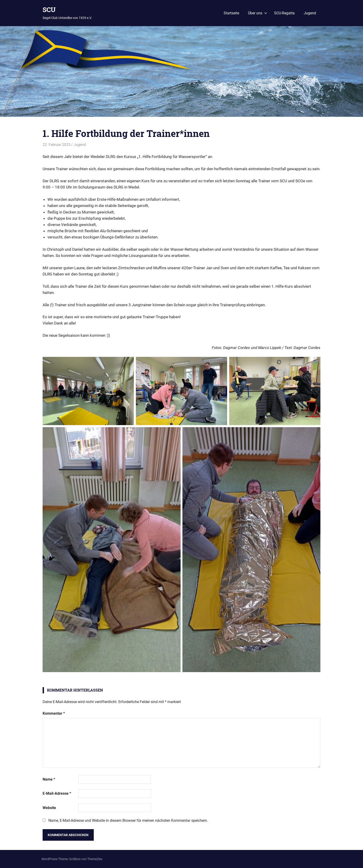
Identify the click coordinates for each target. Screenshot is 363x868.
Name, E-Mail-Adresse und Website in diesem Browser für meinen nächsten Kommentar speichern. (128, 820)
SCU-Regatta (284, 13)
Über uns (258, 13)
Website (49, 808)
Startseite (231, 13)
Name (49, 779)
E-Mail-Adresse (57, 793)
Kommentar (54, 713)
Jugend (310, 13)
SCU (49, 10)
